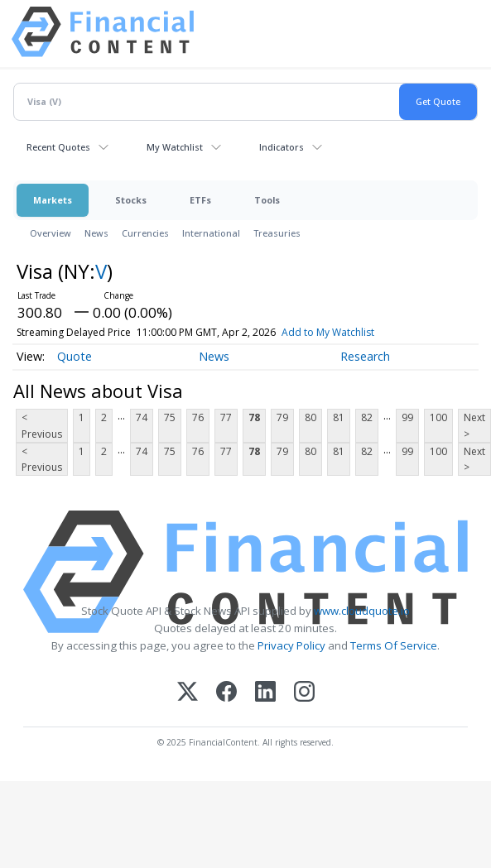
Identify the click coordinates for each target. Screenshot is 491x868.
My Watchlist (175, 147)
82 (367, 417)
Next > (474, 425)
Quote (75, 356)
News (96, 233)
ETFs (200, 200)
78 (254, 417)
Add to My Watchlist (352, 332)
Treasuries (277, 233)
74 (142, 417)
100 (438, 417)
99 (407, 417)
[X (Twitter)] (188, 693)
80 (310, 417)
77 (226, 417)
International (211, 233)
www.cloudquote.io (362, 611)
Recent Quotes (58, 147)
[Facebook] (226, 693)
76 (198, 417)
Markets (53, 200)
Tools (267, 200)
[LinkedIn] (265, 693)
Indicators (282, 147)
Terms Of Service (394, 645)
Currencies (145, 233)
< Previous (42, 425)
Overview (51, 233)
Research (365, 356)
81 (339, 417)
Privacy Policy (291, 645)
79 (282, 417)
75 (170, 417)
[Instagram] (304, 693)
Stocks (131, 200)
